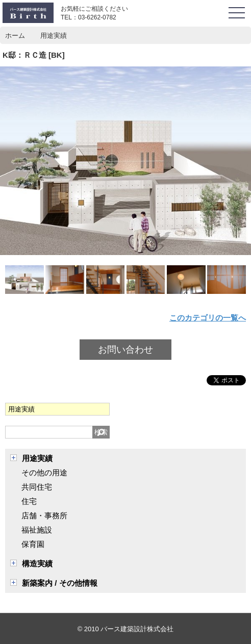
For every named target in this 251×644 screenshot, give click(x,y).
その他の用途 (44, 473)
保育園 (33, 544)
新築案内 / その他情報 (60, 583)
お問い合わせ (125, 350)
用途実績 (37, 458)
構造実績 (37, 563)
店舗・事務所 (44, 515)
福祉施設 (37, 530)
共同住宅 (37, 487)
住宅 (29, 501)
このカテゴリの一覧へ (208, 318)
